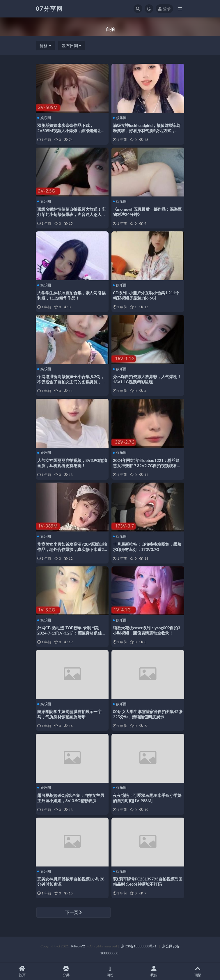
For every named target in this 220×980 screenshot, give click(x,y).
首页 (22, 971)
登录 (164, 9)
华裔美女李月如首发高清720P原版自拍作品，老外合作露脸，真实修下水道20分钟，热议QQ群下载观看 (72, 549)
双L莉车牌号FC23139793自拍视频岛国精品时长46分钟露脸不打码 (148, 881)
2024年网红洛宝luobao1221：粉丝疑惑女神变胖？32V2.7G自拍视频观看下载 (147, 466)
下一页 (74, 912)
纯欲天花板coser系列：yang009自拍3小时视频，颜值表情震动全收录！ (147, 630)
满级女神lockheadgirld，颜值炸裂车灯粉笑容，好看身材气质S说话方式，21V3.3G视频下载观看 (147, 131)
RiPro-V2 (78, 946)
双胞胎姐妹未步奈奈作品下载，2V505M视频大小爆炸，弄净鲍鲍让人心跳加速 (71, 131)
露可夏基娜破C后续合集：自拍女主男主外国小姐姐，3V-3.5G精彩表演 (71, 798)
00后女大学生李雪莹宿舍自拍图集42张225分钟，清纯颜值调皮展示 (148, 714)
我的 (154, 971)
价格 (44, 46)
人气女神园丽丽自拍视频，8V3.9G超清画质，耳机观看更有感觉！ (72, 463)
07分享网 (49, 8)
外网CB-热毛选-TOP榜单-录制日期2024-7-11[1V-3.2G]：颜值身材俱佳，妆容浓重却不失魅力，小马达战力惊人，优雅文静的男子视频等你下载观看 (71, 636)
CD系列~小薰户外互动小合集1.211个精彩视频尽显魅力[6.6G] (146, 295)
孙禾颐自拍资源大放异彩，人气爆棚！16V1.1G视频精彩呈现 (147, 379)
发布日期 (70, 46)
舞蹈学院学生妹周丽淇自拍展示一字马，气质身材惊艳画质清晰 (69, 714)
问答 (110, 971)
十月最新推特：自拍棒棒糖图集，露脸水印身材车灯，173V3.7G (147, 547)
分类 (66, 971)
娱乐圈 (44, 118)
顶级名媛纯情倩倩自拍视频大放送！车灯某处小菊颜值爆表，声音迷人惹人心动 (71, 214)
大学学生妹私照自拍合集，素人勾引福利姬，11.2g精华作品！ (71, 295)
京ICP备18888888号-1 (139, 946)
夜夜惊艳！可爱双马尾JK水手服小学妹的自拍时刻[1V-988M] (147, 798)
